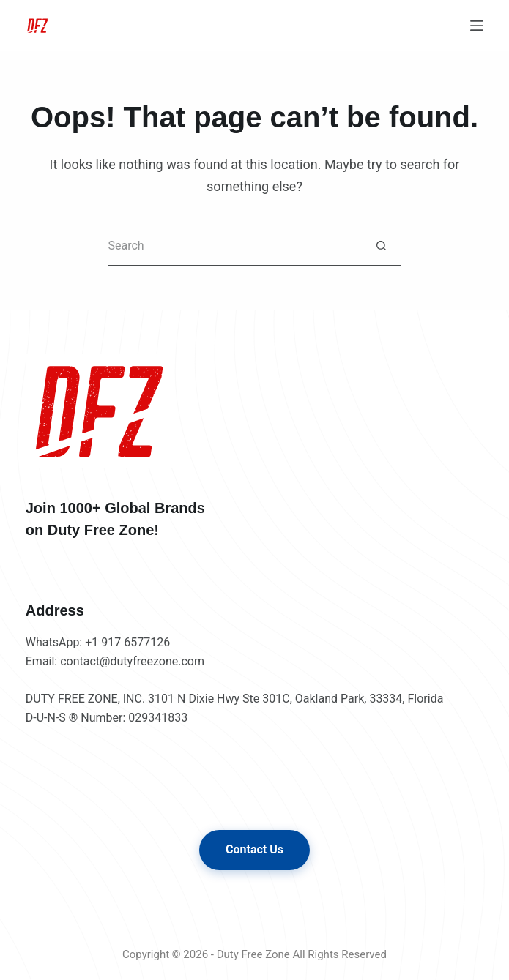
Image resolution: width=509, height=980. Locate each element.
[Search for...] (235, 246)
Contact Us (254, 849)
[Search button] (381, 246)
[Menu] (477, 26)
